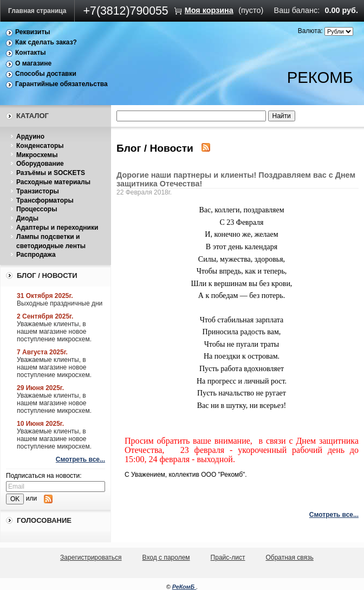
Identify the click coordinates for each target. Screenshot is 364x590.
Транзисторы (38, 191)
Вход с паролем (166, 557)
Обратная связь (289, 557)
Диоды (27, 218)
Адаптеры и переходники (57, 228)
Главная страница (37, 11)
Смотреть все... (80, 459)
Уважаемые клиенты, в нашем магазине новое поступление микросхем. (54, 332)
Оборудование (40, 164)
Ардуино (30, 137)
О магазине (33, 63)
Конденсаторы (40, 146)
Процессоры (37, 209)
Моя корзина (209, 10)
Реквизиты (33, 32)
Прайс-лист (228, 557)
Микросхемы (37, 155)
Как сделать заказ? (46, 42)
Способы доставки (46, 74)
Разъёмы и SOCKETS (51, 173)
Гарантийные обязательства (61, 84)
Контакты (31, 53)
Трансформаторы (45, 200)
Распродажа (36, 255)
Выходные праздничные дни (60, 303)
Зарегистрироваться (91, 557)
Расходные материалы (53, 182)
